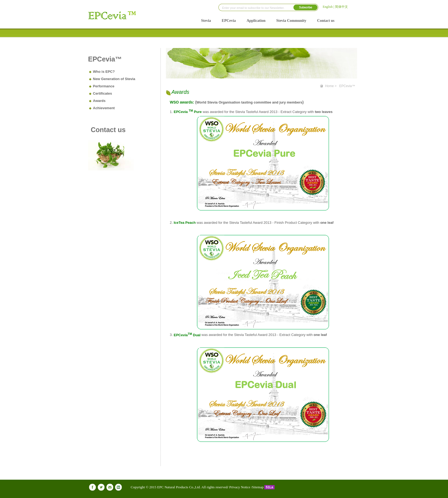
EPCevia (229, 21)
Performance (104, 86)
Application (256, 21)
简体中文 (341, 7)
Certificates (103, 93)
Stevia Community (291, 21)
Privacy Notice (239, 487)
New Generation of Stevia (114, 79)
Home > (331, 86)
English (328, 7)
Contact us (326, 21)
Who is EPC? (104, 72)
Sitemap (258, 487)
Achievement (104, 108)
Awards (99, 101)
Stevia (206, 21)
